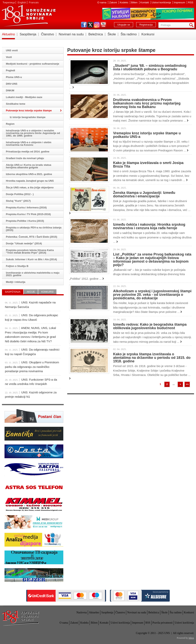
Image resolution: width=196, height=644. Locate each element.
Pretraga (192, 25)
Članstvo (47, 34)
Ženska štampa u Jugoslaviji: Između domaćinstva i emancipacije (144, 194)
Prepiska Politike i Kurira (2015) (25, 221)
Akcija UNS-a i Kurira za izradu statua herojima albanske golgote (29, 166)
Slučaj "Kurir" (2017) (18, 201)
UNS (29, 16)
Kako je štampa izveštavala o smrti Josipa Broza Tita (148, 165)
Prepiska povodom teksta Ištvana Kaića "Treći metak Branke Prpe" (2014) (30, 251)
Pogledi (10, 70)
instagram (97, 25)
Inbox (191, 638)
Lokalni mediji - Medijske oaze (24, 97)
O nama (102, 2)
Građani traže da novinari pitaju (25, 158)
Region (10, 124)
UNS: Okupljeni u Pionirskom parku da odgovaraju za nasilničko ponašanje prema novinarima (32, 367)
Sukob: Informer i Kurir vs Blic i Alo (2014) (31, 259)
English (22, 2)
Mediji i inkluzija (16, 282)
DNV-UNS (12, 84)
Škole (112, 34)
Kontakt (145, 2)
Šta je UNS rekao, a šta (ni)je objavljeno (30, 187)
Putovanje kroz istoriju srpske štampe (29, 110)
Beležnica (96, 34)
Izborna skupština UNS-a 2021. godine (29, 174)
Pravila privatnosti (163, 623)
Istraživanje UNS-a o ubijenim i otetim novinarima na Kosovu (29, 144)
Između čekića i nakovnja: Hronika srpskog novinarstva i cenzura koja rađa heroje (149, 226)
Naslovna (82, 612)
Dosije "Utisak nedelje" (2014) (24, 243)
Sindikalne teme (16, 104)
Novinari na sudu (71, 34)
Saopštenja (28, 34)
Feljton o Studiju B (17, 266)
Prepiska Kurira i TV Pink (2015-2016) (28, 214)
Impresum (180, 2)
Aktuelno (8, 34)
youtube (103, 25)
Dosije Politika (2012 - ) (20, 194)
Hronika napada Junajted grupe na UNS (30, 181)
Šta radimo (129, 34)
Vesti (9, 57)
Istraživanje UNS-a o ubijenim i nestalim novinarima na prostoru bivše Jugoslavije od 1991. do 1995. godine (33, 133)
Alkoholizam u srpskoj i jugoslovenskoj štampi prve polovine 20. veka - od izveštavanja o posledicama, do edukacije (152, 295)
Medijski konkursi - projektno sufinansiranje (33, 64)
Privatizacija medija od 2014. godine (28, 152)
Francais (34, 2)
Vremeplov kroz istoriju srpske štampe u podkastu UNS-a (147, 135)
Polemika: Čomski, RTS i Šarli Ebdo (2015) (32, 237)
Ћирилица (9, 2)
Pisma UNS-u (14, 77)
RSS (191, 2)
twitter (90, 25)
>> (187, 384)
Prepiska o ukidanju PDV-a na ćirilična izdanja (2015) (34, 229)
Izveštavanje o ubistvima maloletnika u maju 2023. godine (33, 274)
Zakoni (113, 2)
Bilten (135, 2)
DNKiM (10, 90)
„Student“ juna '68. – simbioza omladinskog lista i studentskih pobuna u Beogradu (150, 67)
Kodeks (124, 2)
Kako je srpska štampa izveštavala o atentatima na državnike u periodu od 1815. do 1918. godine (152, 358)
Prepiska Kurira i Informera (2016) (26, 207)
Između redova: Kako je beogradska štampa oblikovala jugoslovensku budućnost (150, 326)
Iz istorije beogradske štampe (28, 117)
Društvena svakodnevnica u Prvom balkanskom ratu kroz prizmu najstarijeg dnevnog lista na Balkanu (147, 103)
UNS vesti (12, 50)
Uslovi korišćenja (162, 2)
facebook (84, 25)
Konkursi (148, 34)
